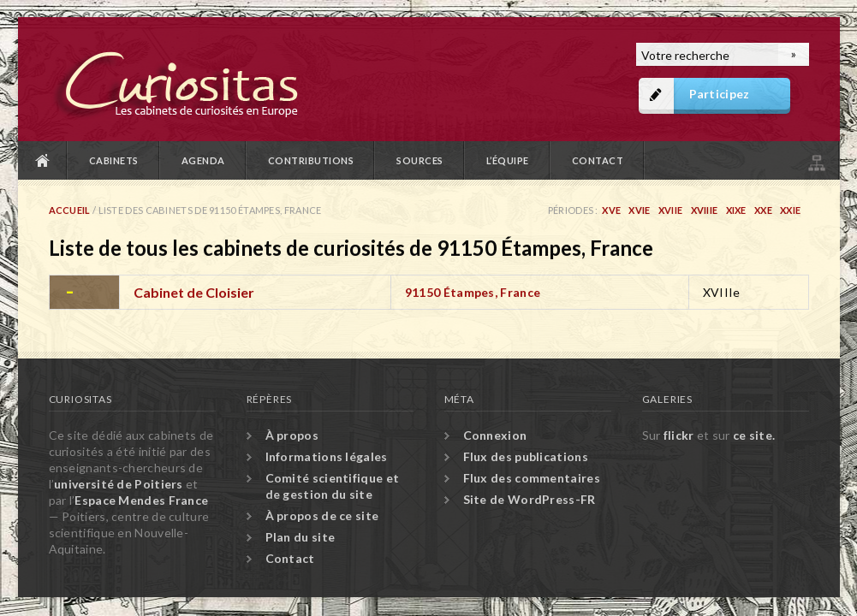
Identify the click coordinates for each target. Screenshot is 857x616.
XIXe (736, 210)
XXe (763, 210)
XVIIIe (705, 210)
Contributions (311, 160)
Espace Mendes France (141, 500)
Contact (598, 160)
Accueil (43, 160)
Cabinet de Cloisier (194, 292)
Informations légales (327, 456)
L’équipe (508, 160)
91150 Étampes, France (473, 292)
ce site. (754, 435)
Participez (720, 94)
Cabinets (114, 160)
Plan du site (815, 160)
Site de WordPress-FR (530, 499)
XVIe (639, 210)
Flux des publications (526, 456)
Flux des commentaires (532, 478)
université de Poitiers (119, 484)
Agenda (203, 160)
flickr (679, 435)
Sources (420, 160)
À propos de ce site (322, 515)
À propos (292, 435)
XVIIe (671, 210)
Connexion (495, 435)
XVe (611, 210)
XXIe (790, 210)
